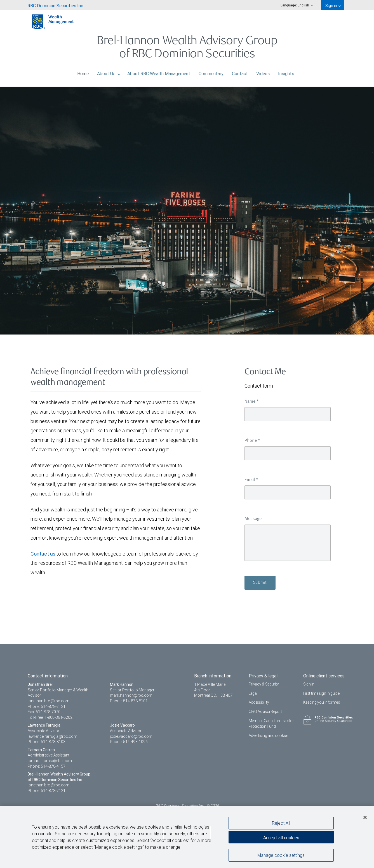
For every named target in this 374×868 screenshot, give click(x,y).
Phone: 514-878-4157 (47, 766)
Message (253, 519)
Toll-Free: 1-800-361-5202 (50, 717)
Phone (252, 441)
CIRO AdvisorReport (265, 712)
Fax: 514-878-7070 (44, 712)
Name (252, 402)
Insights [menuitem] (286, 72)
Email (251, 480)
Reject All (281, 824)
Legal (253, 693)
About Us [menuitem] (109, 72)
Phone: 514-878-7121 (47, 706)
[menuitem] (56, 5)
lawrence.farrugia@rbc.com (52, 736)
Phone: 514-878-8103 (47, 742)
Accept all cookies (281, 839)
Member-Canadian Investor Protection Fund (271, 724)
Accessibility (259, 702)
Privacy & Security (264, 684)
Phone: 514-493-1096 (129, 742)
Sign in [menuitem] (333, 6)
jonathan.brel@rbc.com (49, 701)
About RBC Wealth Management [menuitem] (159, 72)
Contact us (43, 554)
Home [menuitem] (83, 72)
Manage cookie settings (281, 857)
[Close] (365, 819)
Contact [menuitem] (240, 72)
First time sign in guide (321, 693)
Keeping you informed (322, 702)
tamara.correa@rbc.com (50, 761)
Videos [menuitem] (263, 72)
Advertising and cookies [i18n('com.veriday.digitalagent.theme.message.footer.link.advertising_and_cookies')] (269, 736)
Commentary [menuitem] (211, 72)
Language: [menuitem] (297, 5)
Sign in (309, 684)
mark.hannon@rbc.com (131, 695)
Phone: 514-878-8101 (129, 701)
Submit (260, 583)
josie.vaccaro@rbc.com (131, 736)
